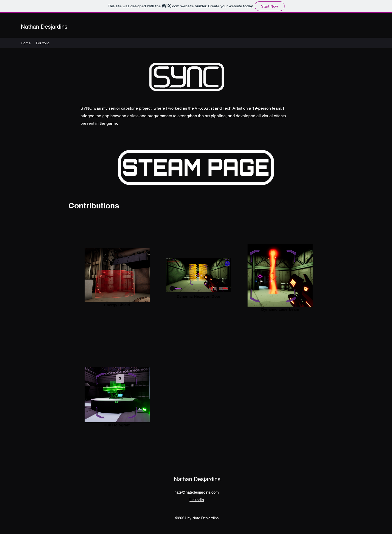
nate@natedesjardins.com (197, 492)
